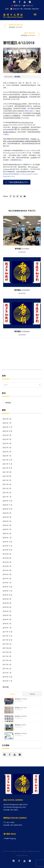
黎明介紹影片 (30, 111)
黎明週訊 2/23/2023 (22, 290)
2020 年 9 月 (7, 513)
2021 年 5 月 (7, 480)
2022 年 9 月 (7, 435)
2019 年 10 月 (7, 550)
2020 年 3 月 (7, 529)
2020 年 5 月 (7, 521)
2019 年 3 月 (7, 574)
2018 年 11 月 (7, 591)
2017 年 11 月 (7, 636)
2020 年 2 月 (7, 533)
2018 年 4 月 (7, 615)
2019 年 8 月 (7, 558)
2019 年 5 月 (7, 566)
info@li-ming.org (10, 838)
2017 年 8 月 (7, 648)
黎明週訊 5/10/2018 (21, 734)
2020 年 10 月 (7, 509)
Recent (32, 694)
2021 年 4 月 (7, 484)
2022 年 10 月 (7, 431)
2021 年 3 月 (7, 488)
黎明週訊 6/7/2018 (20, 725)
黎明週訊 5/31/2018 (21, 708)
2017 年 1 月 (7, 673)
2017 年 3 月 (7, 664)
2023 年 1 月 (7, 423)
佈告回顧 (6, 687)
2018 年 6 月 (7, 607)
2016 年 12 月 (7, 677)
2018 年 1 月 (7, 628)
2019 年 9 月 (7, 554)
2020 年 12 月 (7, 501)
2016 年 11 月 (7, 681)
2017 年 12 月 (7, 632)
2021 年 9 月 (7, 472)
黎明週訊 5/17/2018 (21, 699)
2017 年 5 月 (7, 656)
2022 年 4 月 (7, 443)
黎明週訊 (17, 77)
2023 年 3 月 (7, 419)
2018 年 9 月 (7, 599)
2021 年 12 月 (7, 460)
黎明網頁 (32, 116)
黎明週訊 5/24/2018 (21, 716)
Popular (12, 694)
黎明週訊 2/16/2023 (22, 331)
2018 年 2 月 (7, 624)
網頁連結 (19, 160)
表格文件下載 (18, 9)
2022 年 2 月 (7, 452)
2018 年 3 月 (7, 619)
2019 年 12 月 (7, 542)
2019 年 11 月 (7, 546)
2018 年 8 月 (7, 603)
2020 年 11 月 (7, 505)
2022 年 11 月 (7, 427)
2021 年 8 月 (7, 476)
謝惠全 (7, 134)
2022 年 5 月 (7, 439)
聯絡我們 (36, 9)
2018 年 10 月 (7, 595)
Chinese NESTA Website (11, 174)
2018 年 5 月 (7, 611)
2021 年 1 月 (7, 497)
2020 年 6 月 (7, 517)
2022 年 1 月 (7, 456)
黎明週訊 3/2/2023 (22, 249)
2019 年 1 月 (7, 583)
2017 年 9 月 (7, 644)
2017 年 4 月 (7, 660)
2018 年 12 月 (7, 587)
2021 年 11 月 (7, 464)
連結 (27, 144)
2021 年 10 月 (7, 468)
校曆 (8, 9)
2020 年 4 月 (7, 525)
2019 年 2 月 (7, 579)
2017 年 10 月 (7, 640)
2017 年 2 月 (7, 669)
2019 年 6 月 (7, 562)
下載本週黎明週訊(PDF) (17, 182)
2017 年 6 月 (7, 652)
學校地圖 (27, 9)
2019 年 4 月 (7, 570)
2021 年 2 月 (7, 493)
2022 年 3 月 (7, 447)
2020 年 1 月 (7, 538)
